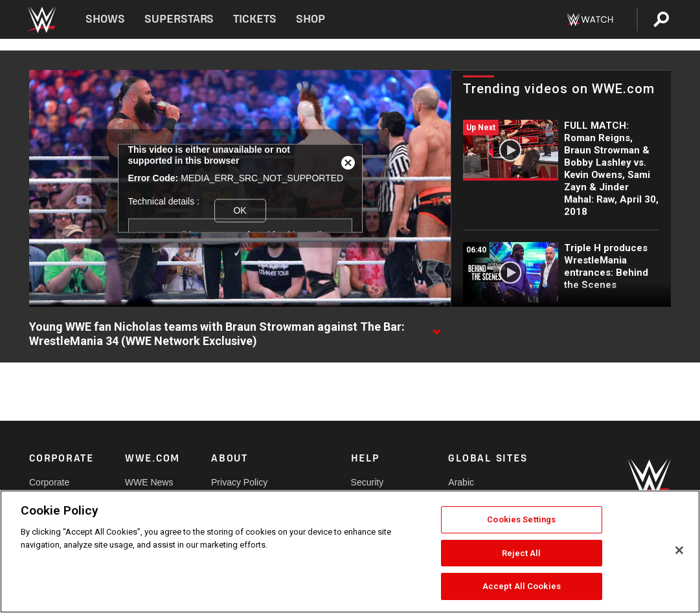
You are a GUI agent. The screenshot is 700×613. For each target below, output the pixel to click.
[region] (350, 552)
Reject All (521, 553)
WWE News (149, 482)
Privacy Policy (239, 482)
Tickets (255, 19)
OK (240, 210)
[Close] (679, 550)
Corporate (49, 482)
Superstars (179, 19)
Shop (310, 19)
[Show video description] (436, 328)
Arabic (461, 482)
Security (367, 482)
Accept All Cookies (522, 586)
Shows (105, 19)
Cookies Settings (521, 519)
